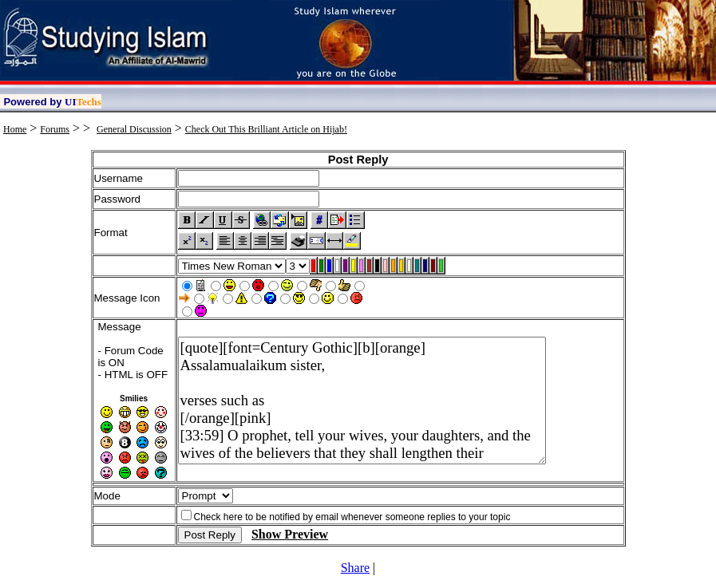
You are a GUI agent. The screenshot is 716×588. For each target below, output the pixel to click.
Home (15, 129)
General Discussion (134, 129)
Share (355, 568)
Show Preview (290, 534)
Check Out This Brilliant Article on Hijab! (266, 129)
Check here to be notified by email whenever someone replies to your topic (352, 517)
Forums (55, 129)
